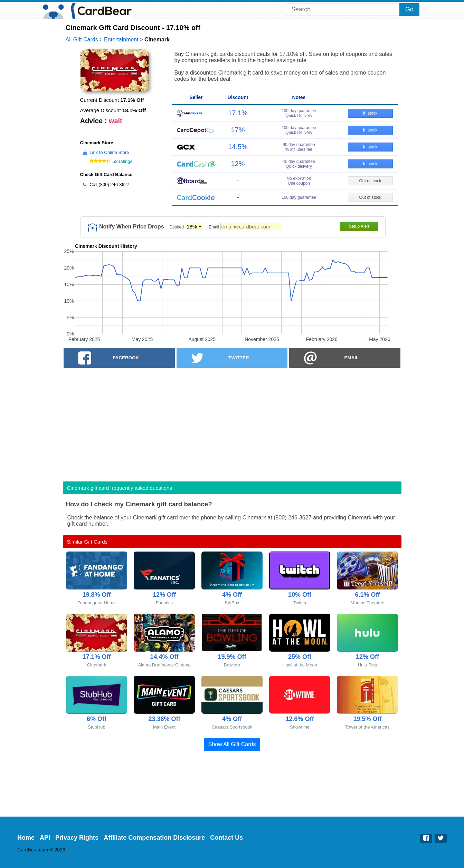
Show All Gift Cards (232, 744)
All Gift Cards (82, 40)
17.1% (238, 113)
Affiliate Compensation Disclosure (154, 838)
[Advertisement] (232, 422)
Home (26, 838)
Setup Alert (359, 226)
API (45, 838)
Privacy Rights (77, 838)
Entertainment (121, 40)
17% (238, 130)
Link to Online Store (109, 152)
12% (238, 164)
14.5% (238, 147)
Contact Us (226, 838)
